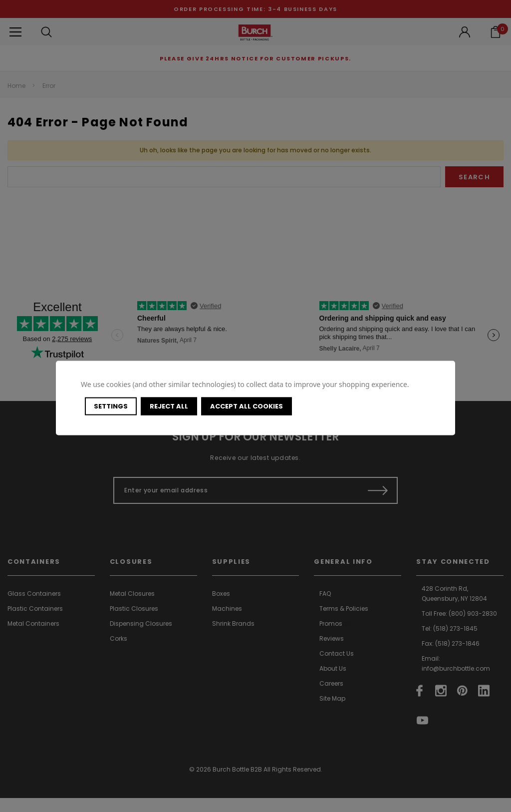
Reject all (169, 406)
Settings (111, 406)
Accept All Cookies (247, 406)
